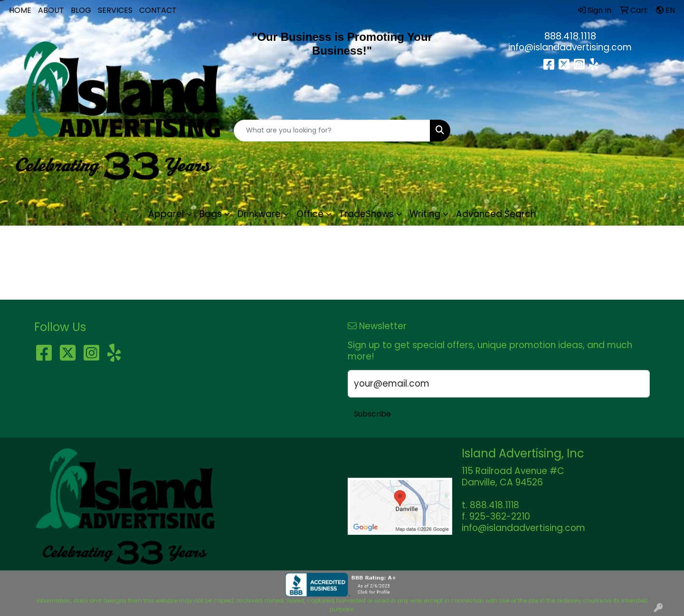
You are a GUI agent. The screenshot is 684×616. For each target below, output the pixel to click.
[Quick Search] (332, 131)
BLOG (81, 10)
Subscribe (372, 414)
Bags (211, 214)
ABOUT (51, 10)
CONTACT (158, 10)
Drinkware (259, 214)
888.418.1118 (570, 36)
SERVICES (115, 10)
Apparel (166, 214)
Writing (425, 214)
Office (310, 214)
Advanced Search (496, 214)
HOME (20, 10)
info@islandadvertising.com (570, 47)
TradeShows (366, 214)
